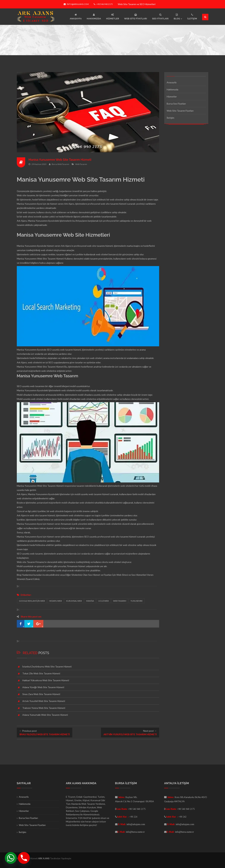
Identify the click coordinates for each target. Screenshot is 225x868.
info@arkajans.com (76, 4)
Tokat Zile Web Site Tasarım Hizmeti (41, 673)
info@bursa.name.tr (135, 832)
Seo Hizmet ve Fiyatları (100, 575)
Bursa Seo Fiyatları (176, 104)
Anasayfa (172, 82)
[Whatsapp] (11, 858)
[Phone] (24, 858)
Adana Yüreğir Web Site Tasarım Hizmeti (43, 687)
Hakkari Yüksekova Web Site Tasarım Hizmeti (46, 680)
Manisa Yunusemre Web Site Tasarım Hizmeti (61, 160)
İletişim (170, 118)
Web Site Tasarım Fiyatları (180, 111)
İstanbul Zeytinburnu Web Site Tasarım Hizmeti (47, 666)
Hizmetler (172, 97)
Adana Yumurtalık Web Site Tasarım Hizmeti (45, 715)
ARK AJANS (44, 858)
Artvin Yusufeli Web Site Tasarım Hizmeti (44, 701)
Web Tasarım (81, 164)
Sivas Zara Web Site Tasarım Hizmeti (41, 694)
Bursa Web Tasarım (60, 164)
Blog (19, 575)
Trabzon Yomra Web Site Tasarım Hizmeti (44, 708)
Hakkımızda (172, 89)
